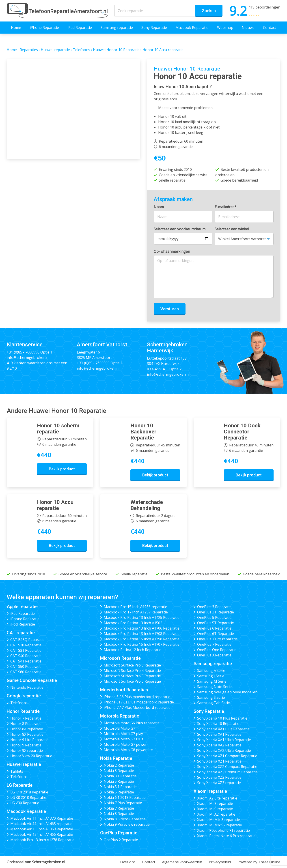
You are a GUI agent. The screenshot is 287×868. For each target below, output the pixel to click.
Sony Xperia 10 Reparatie (218, 724)
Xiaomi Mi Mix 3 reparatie (219, 820)
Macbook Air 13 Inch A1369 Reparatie (42, 829)
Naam (159, 207)
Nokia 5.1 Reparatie (120, 787)
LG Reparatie (20, 785)
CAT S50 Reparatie (26, 667)
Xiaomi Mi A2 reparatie (216, 814)
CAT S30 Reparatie (26, 645)
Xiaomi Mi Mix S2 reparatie (220, 825)
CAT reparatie (21, 633)
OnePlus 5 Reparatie (214, 617)
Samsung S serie (211, 697)
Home (16, 28)
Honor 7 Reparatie (26, 718)
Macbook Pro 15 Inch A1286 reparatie (135, 607)
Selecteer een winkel (232, 229)
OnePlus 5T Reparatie (216, 623)
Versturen (170, 309)
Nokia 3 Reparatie (119, 771)
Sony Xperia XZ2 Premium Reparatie (227, 772)
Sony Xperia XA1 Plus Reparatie (223, 729)
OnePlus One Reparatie (217, 650)
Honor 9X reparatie (27, 750)
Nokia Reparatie (116, 758)
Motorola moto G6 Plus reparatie (132, 723)
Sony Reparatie (154, 28)
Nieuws (248, 28)
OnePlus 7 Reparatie (214, 644)
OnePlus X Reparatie (214, 655)
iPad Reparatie (80, 28)
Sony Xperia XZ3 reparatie (219, 783)
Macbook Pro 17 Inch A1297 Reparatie (136, 612)
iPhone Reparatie (44, 28)
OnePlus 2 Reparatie (121, 840)
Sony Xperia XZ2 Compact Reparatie (227, 767)
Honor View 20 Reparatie (31, 756)
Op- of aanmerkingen (172, 251)
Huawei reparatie (55, 50)
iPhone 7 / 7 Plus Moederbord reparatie (137, 707)
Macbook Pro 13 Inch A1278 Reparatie (42, 840)
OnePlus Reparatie (119, 833)
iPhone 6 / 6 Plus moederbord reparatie (137, 697)
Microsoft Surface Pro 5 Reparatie (132, 676)
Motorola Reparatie (120, 716)
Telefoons (81, 50)
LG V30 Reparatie (25, 803)
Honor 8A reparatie (27, 729)
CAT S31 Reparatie (26, 650)
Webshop (225, 28)
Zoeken (209, 11)
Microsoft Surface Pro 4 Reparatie (132, 671)
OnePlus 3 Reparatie (214, 607)
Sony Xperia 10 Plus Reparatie (222, 718)
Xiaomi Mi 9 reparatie (215, 809)
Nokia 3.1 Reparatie (120, 776)
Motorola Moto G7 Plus (123, 739)
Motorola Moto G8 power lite (128, 750)
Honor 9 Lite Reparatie (29, 740)
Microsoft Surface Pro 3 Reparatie (132, 665)
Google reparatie (24, 696)
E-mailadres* (225, 207)
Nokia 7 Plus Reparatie (123, 803)
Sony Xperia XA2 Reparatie (219, 745)
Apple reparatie (22, 607)
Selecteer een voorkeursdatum (180, 229)
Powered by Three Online (259, 862)
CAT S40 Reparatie (26, 656)
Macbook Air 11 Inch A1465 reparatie (41, 824)
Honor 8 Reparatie (26, 724)
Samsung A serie (211, 671)
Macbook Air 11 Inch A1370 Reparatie (42, 818)
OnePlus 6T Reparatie (216, 634)
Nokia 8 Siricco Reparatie (125, 819)
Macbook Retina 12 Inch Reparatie (133, 650)
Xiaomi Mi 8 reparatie (215, 804)
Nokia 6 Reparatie (119, 792)
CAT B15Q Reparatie (27, 640)
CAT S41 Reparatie (26, 661)
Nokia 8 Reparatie (119, 814)
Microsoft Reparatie (120, 658)
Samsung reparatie (117, 28)
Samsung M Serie (212, 681)
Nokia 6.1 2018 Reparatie (125, 797)
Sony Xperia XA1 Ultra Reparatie (224, 740)
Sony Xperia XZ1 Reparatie (219, 761)
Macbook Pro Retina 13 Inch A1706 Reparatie (142, 628)
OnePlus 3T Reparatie (216, 612)
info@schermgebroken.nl (28, 358)
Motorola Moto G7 (119, 728)
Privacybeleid (220, 862)
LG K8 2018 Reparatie (28, 797)
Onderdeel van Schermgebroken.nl (36, 862)
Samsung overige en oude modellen (227, 692)
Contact (270, 28)
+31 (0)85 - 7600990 (23, 352)
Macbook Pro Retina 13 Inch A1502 (133, 623)
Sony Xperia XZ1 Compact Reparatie (227, 756)
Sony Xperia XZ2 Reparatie (219, 777)
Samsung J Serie (211, 676)
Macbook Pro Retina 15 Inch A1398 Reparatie (142, 639)
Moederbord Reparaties (124, 690)
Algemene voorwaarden (182, 862)
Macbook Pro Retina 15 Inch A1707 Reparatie (142, 644)
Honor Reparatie (23, 711)
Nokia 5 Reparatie (119, 781)
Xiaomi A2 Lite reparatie (217, 798)
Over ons (128, 862)
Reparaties (29, 50)
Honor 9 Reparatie (26, 745)
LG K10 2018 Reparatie (29, 792)
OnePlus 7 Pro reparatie (217, 639)
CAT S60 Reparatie (26, 672)
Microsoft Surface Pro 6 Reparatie (132, 681)
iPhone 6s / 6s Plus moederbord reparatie (139, 702)
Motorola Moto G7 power (125, 744)
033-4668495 (158, 369)
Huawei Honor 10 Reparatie (116, 50)
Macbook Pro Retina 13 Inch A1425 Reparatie (142, 617)
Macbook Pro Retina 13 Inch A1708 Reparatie (142, 634)
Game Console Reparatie (32, 680)
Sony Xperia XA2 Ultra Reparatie (224, 750)
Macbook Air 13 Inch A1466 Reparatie (42, 834)
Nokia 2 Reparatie (119, 765)
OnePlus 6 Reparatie (214, 628)
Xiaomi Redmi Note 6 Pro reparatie (226, 836)
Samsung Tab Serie (214, 703)
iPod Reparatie (23, 624)
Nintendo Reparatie (27, 687)
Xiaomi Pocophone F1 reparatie (223, 830)
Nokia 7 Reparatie (119, 808)
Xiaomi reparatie (210, 791)
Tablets (17, 771)
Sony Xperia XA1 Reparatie (219, 734)
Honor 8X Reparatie (27, 734)
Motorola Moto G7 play (123, 734)
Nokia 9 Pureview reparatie (127, 824)
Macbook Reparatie (192, 28)
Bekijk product (62, 469)
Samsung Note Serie (214, 687)
